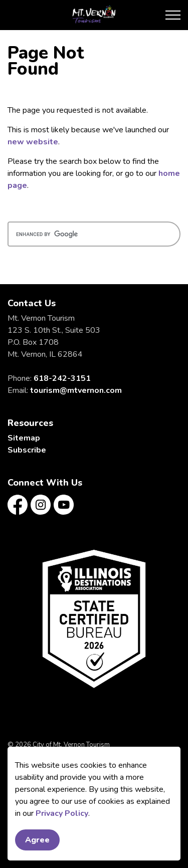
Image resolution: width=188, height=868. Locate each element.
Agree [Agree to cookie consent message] (37, 844)
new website (33, 142)
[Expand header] (173, 15)
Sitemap (24, 438)
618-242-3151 (62, 378)
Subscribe (27, 450)
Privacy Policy (62, 817)
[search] (94, 234)
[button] (94, 619)
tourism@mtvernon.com (76, 390)
